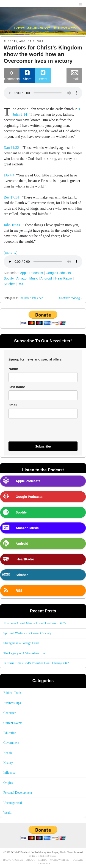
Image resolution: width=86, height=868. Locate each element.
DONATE (78, 860)
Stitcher (9, 284)
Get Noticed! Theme (46, 856)
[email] (43, 414)
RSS (21, 284)
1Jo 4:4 (9, 175)
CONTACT (44, 863)
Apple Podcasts (31, 273)
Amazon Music (27, 278)
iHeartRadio (63, 278)
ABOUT (31, 860)
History (8, 763)
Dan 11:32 (11, 148)
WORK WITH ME (60, 860)
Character (25, 298)
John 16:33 (12, 225)
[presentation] (36, 430)
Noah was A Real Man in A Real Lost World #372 (35, 623)
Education (10, 733)
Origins (8, 783)
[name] (43, 377)
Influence (37, 298)
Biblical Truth (12, 693)
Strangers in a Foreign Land (21, 643)
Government (11, 743)
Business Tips (12, 703)
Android (46, 278)
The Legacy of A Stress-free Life (24, 653)
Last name (17, 387)
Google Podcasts (58, 273)
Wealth (8, 813)
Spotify (9, 278)
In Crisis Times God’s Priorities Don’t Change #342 (36, 663)
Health (8, 753)
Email (13, 405)
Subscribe (43, 446)
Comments (12, 75)
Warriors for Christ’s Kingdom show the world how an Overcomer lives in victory (43, 54)
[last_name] (43, 395)
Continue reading (71, 298)
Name (13, 369)
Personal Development (18, 793)
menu (81, 4)
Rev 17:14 (11, 197)
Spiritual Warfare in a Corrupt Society (27, 633)
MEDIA (42, 860)
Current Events (13, 723)
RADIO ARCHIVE (13, 860)
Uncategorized (13, 803)
